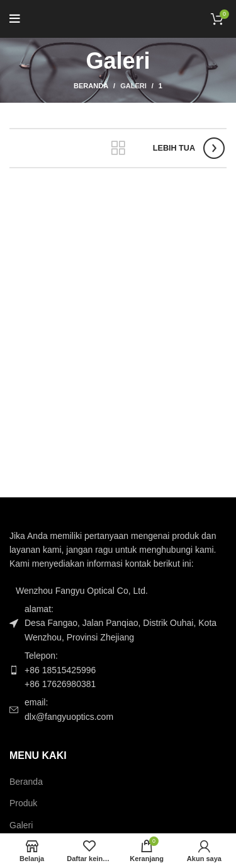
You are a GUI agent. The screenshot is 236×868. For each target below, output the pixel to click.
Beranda (91, 86)
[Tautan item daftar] (118, 670)
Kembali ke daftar (118, 148)
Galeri (133, 86)
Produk (23, 803)
